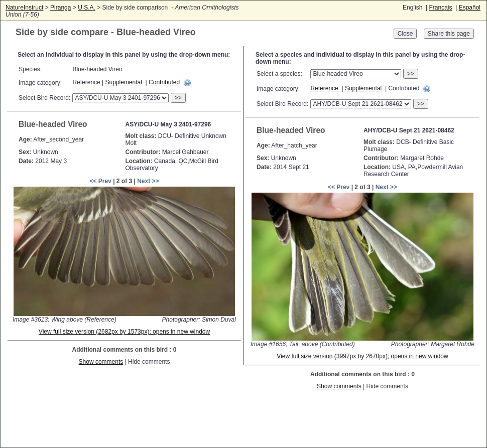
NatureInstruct (24, 8)
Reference (324, 88)
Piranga (60, 8)
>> (178, 98)
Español (470, 8)
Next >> (148, 181)
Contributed (164, 82)
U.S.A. (87, 8)
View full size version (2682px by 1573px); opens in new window (124, 332)
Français (440, 8)
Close (405, 34)
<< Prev (100, 181)
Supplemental (124, 82)
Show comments (101, 362)
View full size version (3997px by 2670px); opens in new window (362, 356)
